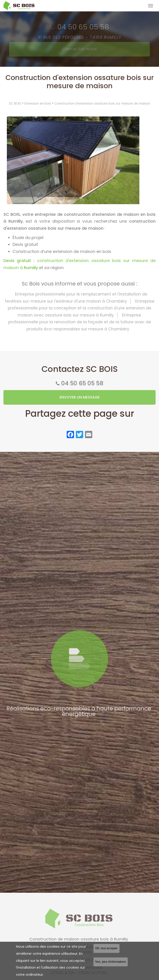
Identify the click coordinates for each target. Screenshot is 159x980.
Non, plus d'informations (111, 962)
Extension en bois (38, 104)
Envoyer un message (80, 397)
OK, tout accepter (106, 948)
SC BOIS (15, 104)
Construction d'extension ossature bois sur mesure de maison (102, 104)
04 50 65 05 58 (82, 383)
